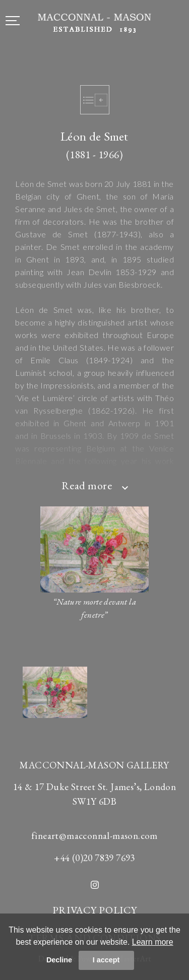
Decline (59, 960)
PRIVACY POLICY (95, 910)
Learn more (153, 942)
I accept (106, 960)
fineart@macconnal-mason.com (94, 836)
